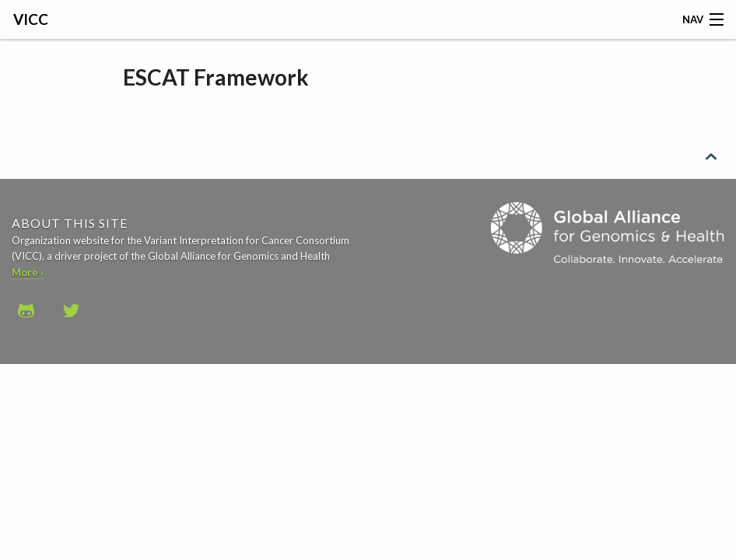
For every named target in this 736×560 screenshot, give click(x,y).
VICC (31, 19)
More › (28, 272)
